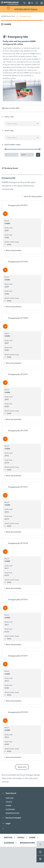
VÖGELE (9, 802)
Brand (7, 221)
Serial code (8, 235)
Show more (22, 767)
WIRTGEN (10, 798)
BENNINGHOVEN (12, 813)
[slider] (5, 149)
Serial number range (12, 242)
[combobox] (23, 124)
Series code (9, 228)
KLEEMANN (10, 809)
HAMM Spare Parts (8, 16)
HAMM (8, 806)
